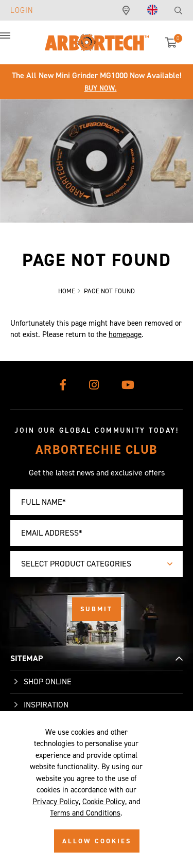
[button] (15, 41)
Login (22, 10)
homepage (125, 334)
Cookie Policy (104, 802)
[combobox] (97, 564)
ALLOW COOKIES (97, 841)
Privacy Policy (56, 802)
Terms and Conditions (85, 813)
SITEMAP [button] (27, 658)
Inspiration (46, 705)
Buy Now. (101, 88)
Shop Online (48, 681)
